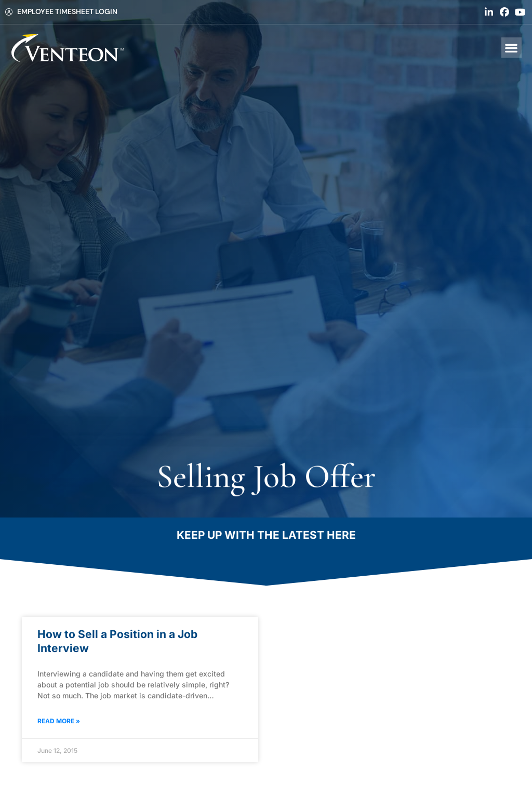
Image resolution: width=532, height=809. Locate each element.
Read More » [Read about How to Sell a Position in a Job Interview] (59, 721)
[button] (511, 48)
